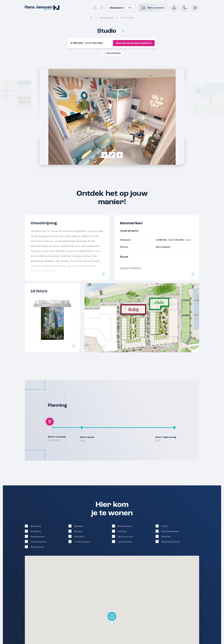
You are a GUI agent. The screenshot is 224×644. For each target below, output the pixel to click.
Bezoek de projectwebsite (134, 43)
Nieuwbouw (107, 18)
